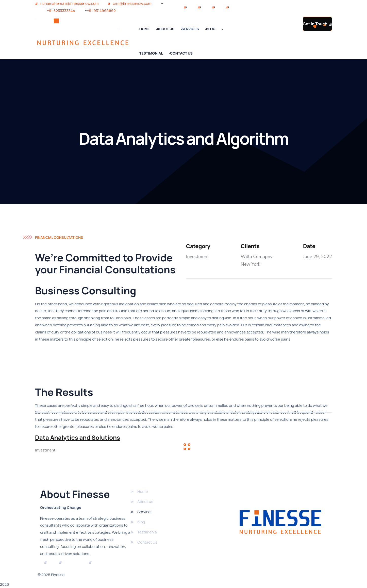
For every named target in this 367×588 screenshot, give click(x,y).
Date (309, 246)
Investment (197, 257)
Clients (250, 246)
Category (198, 246)
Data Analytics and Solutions (78, 438)
